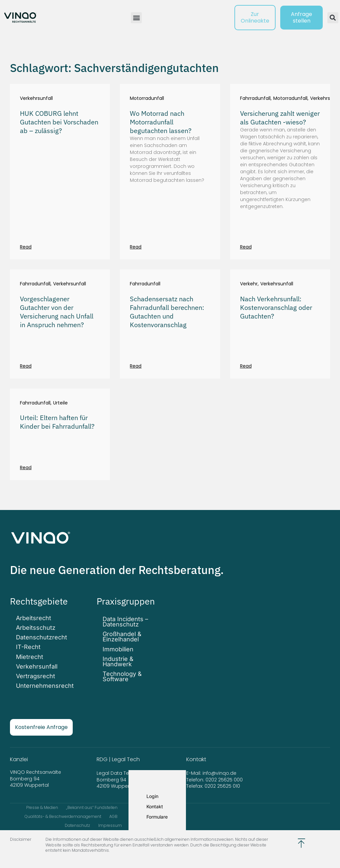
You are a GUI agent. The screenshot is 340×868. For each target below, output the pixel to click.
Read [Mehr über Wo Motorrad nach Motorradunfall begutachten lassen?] (136, 247)
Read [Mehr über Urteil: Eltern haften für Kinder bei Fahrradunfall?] (26, 468)
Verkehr (249, 284)
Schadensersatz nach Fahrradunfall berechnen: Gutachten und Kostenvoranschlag (167, 312)
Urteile (60, 403)
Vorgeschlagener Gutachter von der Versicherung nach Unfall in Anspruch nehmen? (57, 312)
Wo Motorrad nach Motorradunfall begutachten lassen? (161, 122)
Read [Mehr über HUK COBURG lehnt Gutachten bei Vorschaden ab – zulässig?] (26, 247)
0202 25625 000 (224, 777)
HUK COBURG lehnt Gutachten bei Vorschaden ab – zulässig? (59, 122)
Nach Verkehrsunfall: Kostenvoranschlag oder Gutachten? (276, 307)
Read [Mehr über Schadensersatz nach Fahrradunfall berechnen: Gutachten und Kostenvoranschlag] (136, 366)
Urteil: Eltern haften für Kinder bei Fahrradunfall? (57, 422)
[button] (136, 18)
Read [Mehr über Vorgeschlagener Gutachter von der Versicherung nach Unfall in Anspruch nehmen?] (26, 366)
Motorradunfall (147, 98)
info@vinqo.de (220, 770)
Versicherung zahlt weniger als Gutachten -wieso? (280, 118)
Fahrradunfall (255, 98)
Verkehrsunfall (36, 98)
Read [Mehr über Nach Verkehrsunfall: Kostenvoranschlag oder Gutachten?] (246, 366)
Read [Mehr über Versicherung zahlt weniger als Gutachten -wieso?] (246, 247)
